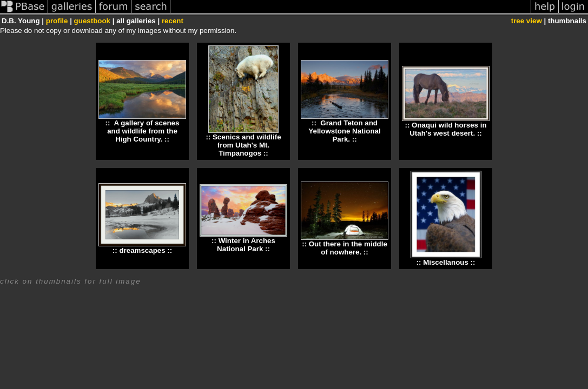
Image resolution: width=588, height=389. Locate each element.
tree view (527, 21)
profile (57, 21)
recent (173, 21)
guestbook (92, 21)
